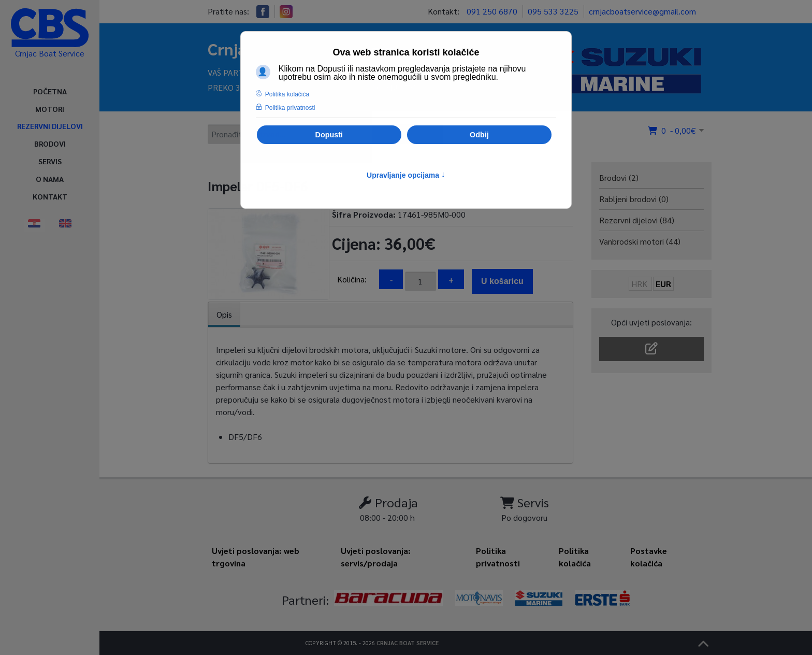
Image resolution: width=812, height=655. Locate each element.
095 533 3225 (553, 11)
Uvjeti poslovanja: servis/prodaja (376, 557)
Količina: (352, 279)
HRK (640, 284)
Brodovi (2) (619, 177)
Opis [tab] (224, 314)
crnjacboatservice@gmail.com (642, 11)
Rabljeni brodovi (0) (634, 199)
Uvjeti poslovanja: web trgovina (256, 557)
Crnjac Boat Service (408, 643)
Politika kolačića (575, 557)
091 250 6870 (492, 11)
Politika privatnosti (498, 557)
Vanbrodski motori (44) (640, 241)
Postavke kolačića (649, 557)
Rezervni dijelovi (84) (637, 220)
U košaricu (502, 281)
